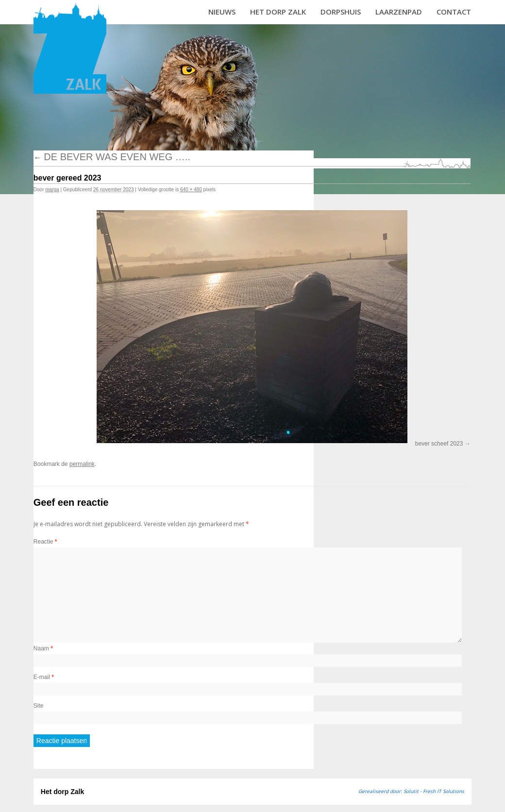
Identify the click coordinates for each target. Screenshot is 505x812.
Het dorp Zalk (278, 12)
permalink (82, 464)
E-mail (44, 677)
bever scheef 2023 (439, 444)
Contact (454, 12)
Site (39, 706)
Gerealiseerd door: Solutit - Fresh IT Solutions (411, 791)
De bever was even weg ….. (112, 157)
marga (52, 190)
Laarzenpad (399, 12)
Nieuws (222, 12)
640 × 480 (191, 190)
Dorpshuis (341, 12)
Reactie (45, 542)
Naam (43, 648)
